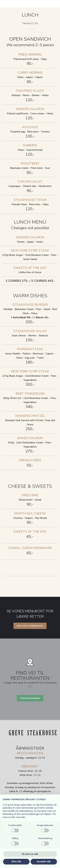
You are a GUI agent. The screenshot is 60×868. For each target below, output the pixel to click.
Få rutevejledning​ (30, 698)
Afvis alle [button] (16, 861)
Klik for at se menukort (30, 626)
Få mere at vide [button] (30, 854)
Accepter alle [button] (44, 861)
